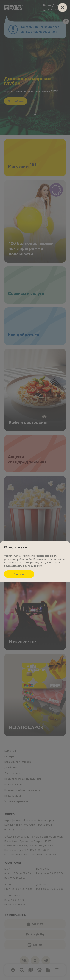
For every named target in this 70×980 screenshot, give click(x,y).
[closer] (63, 7)
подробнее (11, 119)
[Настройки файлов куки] (35, 490)
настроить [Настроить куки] (30, 119)
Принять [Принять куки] (19, 127)
